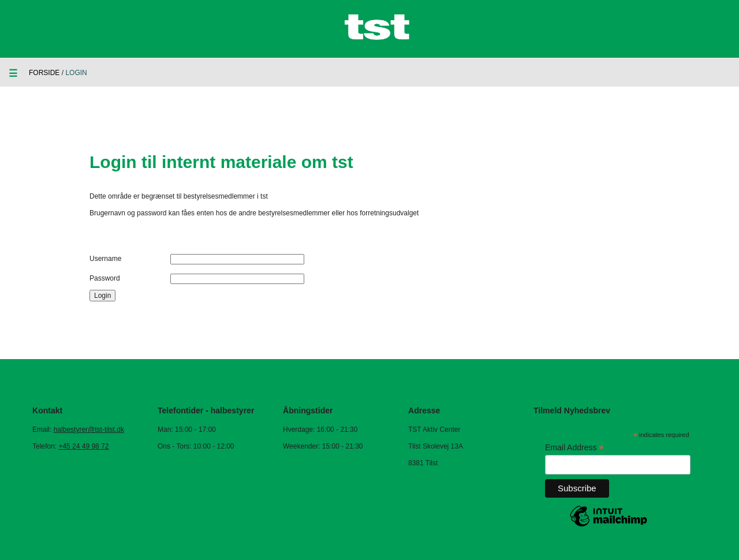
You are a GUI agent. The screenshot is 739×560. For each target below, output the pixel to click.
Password (105, 278)
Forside (44, 73)
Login (102, 296)
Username (105, 259)
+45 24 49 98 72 (83, 446)
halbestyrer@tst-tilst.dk (89, 430)
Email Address (574, 448)
